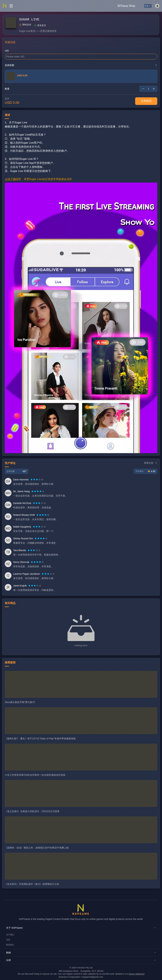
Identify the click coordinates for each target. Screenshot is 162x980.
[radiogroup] (37, 480)
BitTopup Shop (126, 6)
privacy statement (137, 974)
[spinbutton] (148, 89)
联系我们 (10, 945)
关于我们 (10, 935)
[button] (81, 928)
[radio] (32, 480)
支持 (8, 940)
